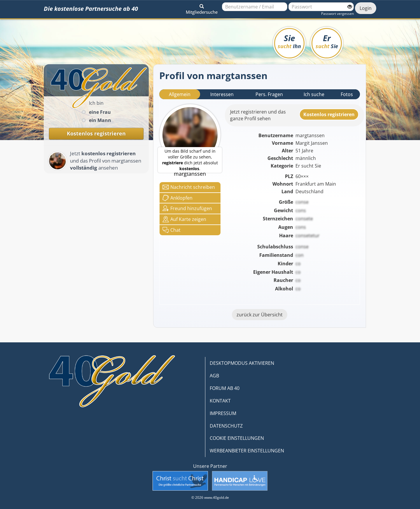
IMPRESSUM (223, 413)
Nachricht (189, 187)
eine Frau (100, 112)
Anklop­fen (177, 198)
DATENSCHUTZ (226, 426)
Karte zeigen (184, 219)
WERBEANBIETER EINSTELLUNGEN (247, 451)
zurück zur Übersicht (260, 315)
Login (366, 8)
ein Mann (100, 120)
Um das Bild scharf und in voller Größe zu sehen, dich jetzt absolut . (190, 160)
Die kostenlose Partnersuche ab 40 (91, 9)
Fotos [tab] (347, 94)
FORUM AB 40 (225, 388)
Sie (289, 41)
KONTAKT (220, 401)
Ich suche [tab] (314, 94)
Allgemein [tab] (180, 94)
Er (327, 41)
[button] (202, 8)
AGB (214, 376)
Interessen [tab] (222, 94)
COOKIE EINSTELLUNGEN (237, 438)
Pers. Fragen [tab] (269, 94)
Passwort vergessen (337, 14)
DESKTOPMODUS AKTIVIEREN (242, 363)
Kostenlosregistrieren (329, 114)
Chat (171, 230)
